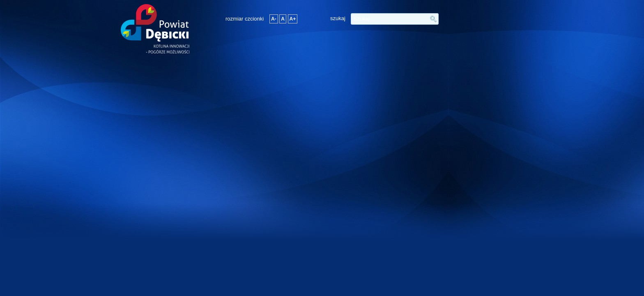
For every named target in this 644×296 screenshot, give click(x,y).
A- (274, 19)
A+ (293, 19)
